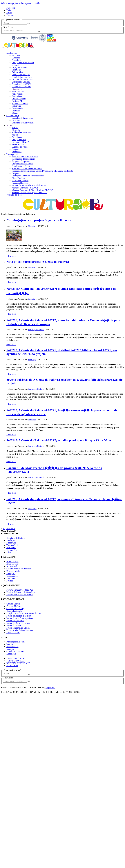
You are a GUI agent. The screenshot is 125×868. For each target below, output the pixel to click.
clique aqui (50, 687)
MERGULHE (12, 666)
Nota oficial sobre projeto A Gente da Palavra (38, 262)
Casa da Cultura (13, 604)
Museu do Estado (14, 625)
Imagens (15, 149)
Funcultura (16, 60)
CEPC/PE (16, 120)
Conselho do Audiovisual (23, 123)
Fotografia (16, 106)
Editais (15, 128)
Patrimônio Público (20, 181)
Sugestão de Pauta (20, 147)
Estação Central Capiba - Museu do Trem (24, 613)
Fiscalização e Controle (22, 166)
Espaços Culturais (20, 67)
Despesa (15, 173)
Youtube (10, 15)
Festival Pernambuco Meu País (20, 590)
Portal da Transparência (22, 77)
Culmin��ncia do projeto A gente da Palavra (39, 220)
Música (15, 113)
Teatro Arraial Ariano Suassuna (20, 630)
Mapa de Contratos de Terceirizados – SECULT (32, 190)
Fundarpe (16, 58)
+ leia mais (11, 256)
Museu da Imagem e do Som (19, 616)
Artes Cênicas (18, 91)
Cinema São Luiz (14, 606)
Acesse (9, 125)
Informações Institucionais (23, 159)
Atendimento (17, 137)
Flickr (9, 13)
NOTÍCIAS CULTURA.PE (18, 663)
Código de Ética (19, 140)
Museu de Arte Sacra (15, 621)
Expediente (17, 152)
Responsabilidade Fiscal (22, 164)
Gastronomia (17, 108)
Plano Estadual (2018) (21, 84)
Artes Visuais (18, 94)
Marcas (15, 135)
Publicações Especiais (21, 132)
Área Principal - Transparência (25, 156)
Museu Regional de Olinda (18, 628)
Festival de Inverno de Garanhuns (21, 592)
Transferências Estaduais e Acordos (27, 168)
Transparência (12, 154)
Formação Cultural (36, 330)
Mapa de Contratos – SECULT (25, 188)
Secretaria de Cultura (16, 538)
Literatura (16, 111)
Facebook (11, 8)
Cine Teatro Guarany (15, 609)
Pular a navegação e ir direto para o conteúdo (20, 3)
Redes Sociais (18, 144)
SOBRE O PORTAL (15, 661)
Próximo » (10, 529)
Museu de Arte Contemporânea (20, 618)
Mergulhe (16, 130)
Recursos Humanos (20, 183)
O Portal (15, 65)
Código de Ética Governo (23, 63)
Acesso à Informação (21, 75)
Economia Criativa (20, 103)
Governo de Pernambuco (22, 79)
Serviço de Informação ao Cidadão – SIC (29, 185)
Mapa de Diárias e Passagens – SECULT (29, 193)
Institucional (12, 53)
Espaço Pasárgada (14, 611)
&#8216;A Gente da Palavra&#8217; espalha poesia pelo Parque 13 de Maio (59, 440)
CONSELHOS (13, 116)
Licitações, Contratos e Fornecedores (28, 176)
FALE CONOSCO (14, 195)
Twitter (10, 10)
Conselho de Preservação (23, 118)
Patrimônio (17, 70)
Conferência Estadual (21, 82)
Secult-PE (16, 55)
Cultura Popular (19, 99)
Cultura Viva (17, 72)
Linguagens (17, 89)
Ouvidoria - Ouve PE (21, 142)
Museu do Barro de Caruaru (18, 623)
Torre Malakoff (13, 633)
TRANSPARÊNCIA (15, 658)
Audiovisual (17, 96)
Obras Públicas (18, 178)
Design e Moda (18, 101)
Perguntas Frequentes (21, 161)
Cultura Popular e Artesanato (19, 569)
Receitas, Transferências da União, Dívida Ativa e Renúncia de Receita (42, 171)
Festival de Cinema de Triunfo (20, 595)
